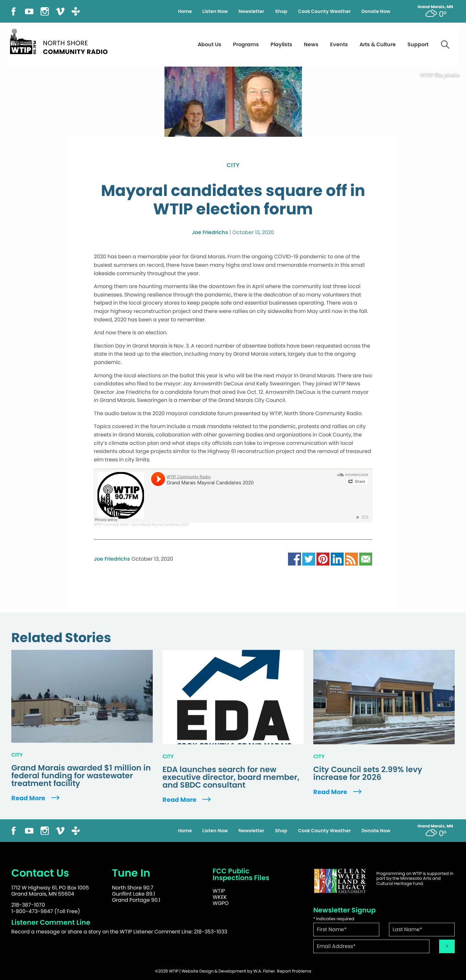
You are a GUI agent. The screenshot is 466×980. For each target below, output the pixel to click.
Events (339, 44)
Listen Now (215, 11)
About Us (210, 44)
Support (418, 44)
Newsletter (251, 11)
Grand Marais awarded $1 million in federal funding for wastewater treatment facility (81, 776)
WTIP (219, 891)
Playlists (281, 44)
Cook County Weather (324, 11)
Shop (281, 11)
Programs (246, 44)
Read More (36, 798)
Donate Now (376, 11)
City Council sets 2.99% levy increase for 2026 (368, 773)
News (311, 44)
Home (185, 11)
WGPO (221, 903)
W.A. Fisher (264, 971)
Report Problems (294, 971)
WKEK (220, 897)
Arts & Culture (378, 44)
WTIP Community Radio (111, 525)
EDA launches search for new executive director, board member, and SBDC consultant (231, 777)
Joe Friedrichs (210, 232)
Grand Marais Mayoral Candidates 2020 (160, 525)
